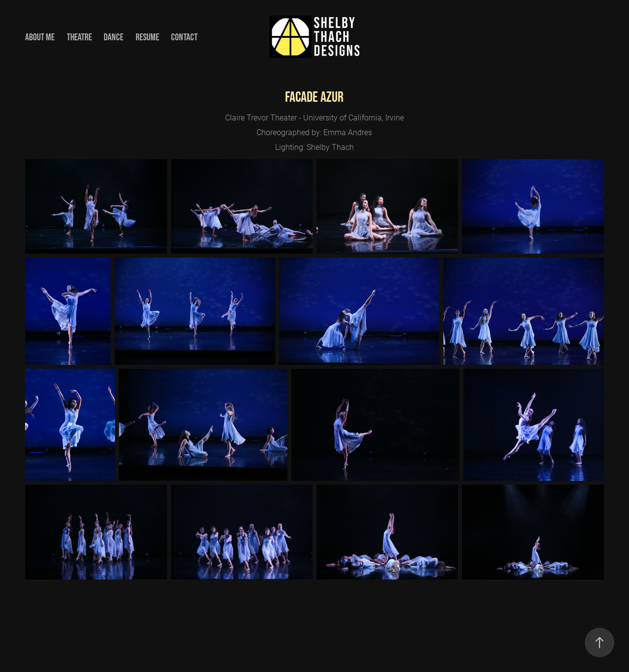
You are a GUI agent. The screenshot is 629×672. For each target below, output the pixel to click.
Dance (114, 37)
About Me (40, 37)
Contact (184, 37)
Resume (147, 37)
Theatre (79, 37)
